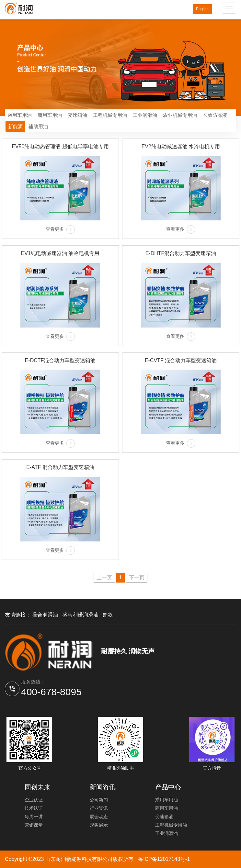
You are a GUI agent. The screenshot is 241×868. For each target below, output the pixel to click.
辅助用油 (38, 126)
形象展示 (99, 825)
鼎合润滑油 (45, 615)
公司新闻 (99, 800)
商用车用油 (50, 115)
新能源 (15, 126)
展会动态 (99, 817)
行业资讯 (99, 808)
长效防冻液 (215, 115)
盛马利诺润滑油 (80, 615)
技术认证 (34, 808)
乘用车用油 (20, 115)
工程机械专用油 (110, 115)
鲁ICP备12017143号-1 (164, 859)
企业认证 (34, 800)
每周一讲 (34, 817)
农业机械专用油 (180, 115)
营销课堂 (34, 825)
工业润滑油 (145, 115)
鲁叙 (108, 615)
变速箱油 (77, 115)
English (202, 9)
